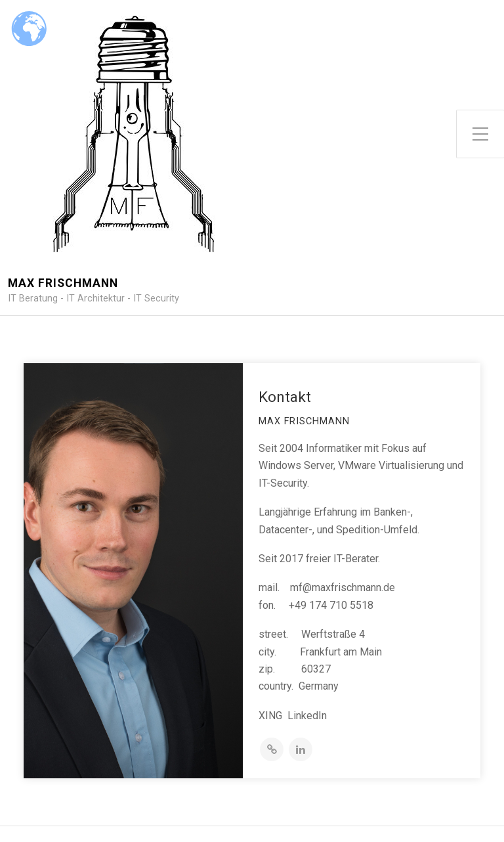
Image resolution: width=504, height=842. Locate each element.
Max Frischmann (63, 283)
